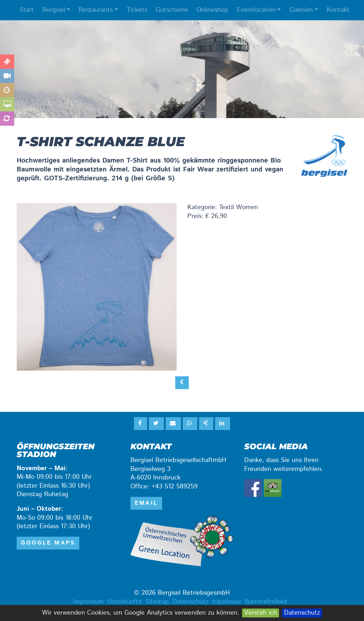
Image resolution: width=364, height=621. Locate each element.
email (146, 503)
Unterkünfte (125, 602)
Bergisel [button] (54, 10)
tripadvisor (227, 602)
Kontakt (338, 10)
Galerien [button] (301, 10)
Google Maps (48, 543)
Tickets (137, 10)
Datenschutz (302, 613)
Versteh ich (261, 613)
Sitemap (157, 602)
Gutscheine (172, 10)
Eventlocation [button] (256, 10)
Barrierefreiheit (266, 602)
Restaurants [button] (96, 10)
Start (27, 10)
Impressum (88, 602)
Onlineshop (212, 10)
